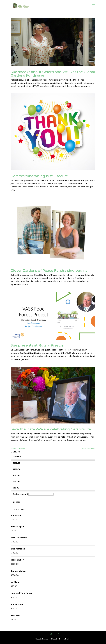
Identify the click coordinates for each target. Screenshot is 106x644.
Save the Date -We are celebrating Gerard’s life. (51, 429)
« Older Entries (18, 449)
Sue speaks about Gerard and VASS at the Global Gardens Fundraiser (53, 74)
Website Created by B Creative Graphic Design (53, 639)
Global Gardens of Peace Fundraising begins (49, 270)
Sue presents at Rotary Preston (37, 345)
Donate (16, 502)
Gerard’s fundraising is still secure (39, 176)
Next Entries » (89, 449)
